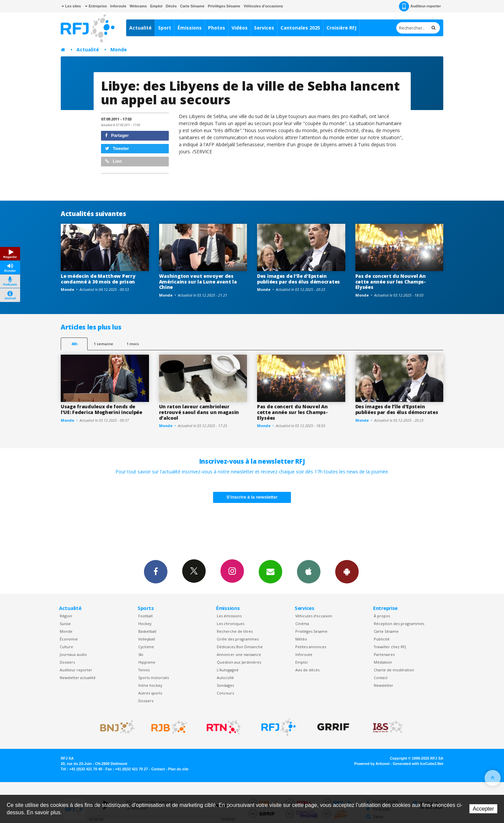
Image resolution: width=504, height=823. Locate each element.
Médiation (383, 662)
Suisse (65, 624)
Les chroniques (231, 624)
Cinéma (302, 624)
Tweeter (117, 148)
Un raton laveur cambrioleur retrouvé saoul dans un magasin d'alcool (199, 412)
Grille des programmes (238, 639)
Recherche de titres (235, 631)
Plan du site (178, 769)
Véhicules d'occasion (314, 616)
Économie (69, 639)
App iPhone (309, 571)
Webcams (138, 6)
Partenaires (384, 654)
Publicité (382, 639)
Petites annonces (311, 647)
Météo (301, 639)
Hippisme (147, 662)
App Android (347, 571)
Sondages (225, 685)
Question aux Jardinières (239, 662)
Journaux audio (73, 654)
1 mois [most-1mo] (133, 344)
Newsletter (384, 685)
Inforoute (118, 6)
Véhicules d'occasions (263, 6)
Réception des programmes (399, 624)
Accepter (483, 809)
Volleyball (147, 639)
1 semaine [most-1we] (103, 344)
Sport (165, 28)
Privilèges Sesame (311, 631)
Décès (171, 6)
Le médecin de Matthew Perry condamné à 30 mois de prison (98, 279)
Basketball (147, 631)
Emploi (156, 6)
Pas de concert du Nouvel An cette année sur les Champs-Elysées (391, 282)
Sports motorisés (154, 678)
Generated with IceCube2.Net (418, 764)
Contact (381, 678)
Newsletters (270, 571)
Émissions (190, 28)
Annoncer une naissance (239, 654)
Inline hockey (150, 685)
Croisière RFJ (341, 28)
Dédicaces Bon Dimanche (240, 647)
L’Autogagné (228, 670)
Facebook (156, 571)
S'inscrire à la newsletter (252, 497)
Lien (113, 161)
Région (66, 616)
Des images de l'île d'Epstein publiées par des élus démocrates (298, 279)
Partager (117, 135)
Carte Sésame (192, 6)
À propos (382, 616)
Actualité (140, 28)
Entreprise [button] (96, 6)
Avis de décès (307, 670)
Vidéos (240, 28)
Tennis (144, 670)
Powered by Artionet (372, 764)
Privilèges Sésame (224, 6)
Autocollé (225, 678)
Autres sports (150, 693)
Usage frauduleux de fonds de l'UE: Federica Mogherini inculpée (102, 409)
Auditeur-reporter (420, 6)
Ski (141, 654)
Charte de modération (394, 670)
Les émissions (229, 616)
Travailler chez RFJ (390, 647)
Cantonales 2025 (300, 28)
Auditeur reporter (76, 670)
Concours (225, 693)
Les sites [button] (71, 6)
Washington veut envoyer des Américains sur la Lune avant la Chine (198, 282)
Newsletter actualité (78, 678)
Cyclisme (146, 647)
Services (264, 28)
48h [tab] (74, 344)
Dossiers (67, 662)
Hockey (145, 624)
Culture (66, 647)
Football (145, 616)
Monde (119, 49)
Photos (217, 28)
